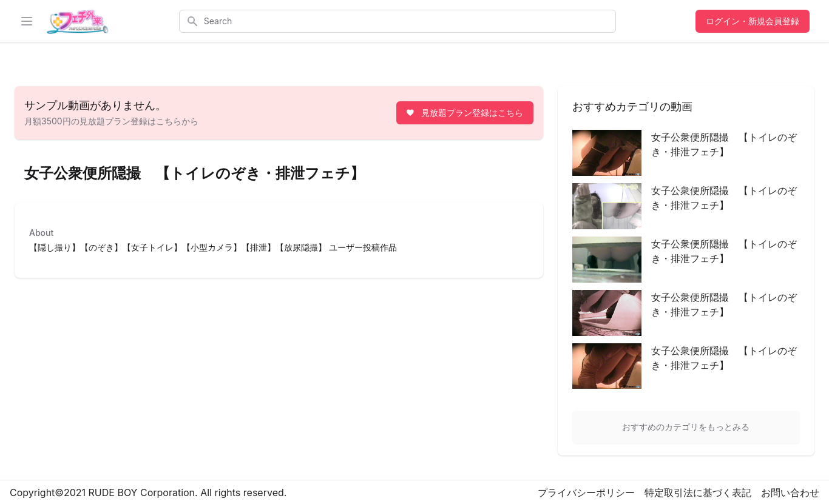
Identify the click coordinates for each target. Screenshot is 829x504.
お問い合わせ (790, 492)
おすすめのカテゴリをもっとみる (686, 427)
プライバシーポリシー (586, 492)
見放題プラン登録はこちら (464, 113)
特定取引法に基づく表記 (698, 492)
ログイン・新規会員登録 (753, 21)
